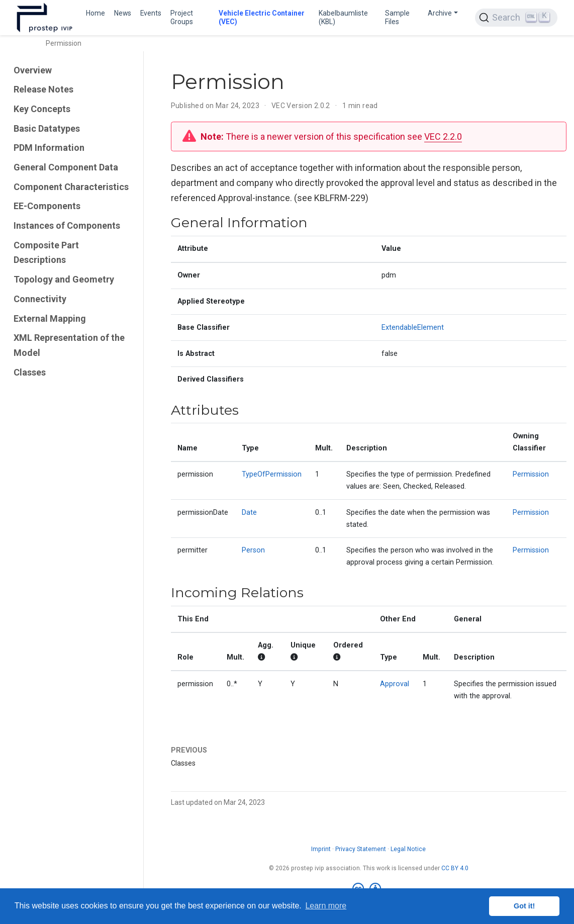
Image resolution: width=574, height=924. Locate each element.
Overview (33, 70)
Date (249, 513)
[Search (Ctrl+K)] (516, 18)
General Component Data (66, 167)
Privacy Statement (361, 849)
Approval (395, 684)
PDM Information (49, 148)
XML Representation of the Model (69, 345)
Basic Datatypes (47, 128)
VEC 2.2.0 (443, 136)
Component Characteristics (71, 187)
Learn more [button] (326, 906)
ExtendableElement (413, 328)
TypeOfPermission (272, 474)
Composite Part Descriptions (46, 253)
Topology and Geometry (64, 279)
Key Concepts (42, 109)
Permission (531, 474)
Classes (30, 372)
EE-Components (47, 206)
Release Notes (43, 89)
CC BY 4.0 (455, 868)
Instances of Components (67, 225)
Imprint (321, 849)
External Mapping (50, 318)
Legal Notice (408, 849)
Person (253, 550)
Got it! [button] (524, 906)
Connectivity (40, 299)
